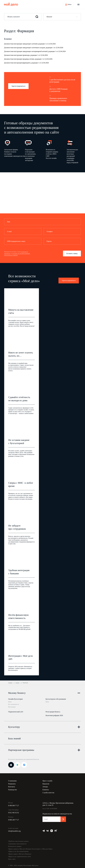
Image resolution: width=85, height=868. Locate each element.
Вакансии (46, 783)
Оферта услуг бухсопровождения (18, 851)
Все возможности (14, 704)
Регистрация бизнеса (53, 711)
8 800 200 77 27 (14, 819)
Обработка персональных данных (18, 840)
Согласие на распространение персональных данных (17, 254)
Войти (69, 4)
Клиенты (46, 789)
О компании (12, 780)
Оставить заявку (72, 253)
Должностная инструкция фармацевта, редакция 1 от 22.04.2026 (26, 63)
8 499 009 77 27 (14, 805)
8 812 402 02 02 (14, 812)
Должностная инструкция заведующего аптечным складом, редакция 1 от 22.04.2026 (34, 48)
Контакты (12, 786)
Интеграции (12, 707)
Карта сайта (12, 858)
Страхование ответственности (17, 843)
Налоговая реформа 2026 (54, 715)
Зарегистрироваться (18, 86)
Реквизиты (12, 783)
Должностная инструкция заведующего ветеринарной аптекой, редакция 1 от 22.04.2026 (35, 51)
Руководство (13, 789)
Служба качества (48, 792)
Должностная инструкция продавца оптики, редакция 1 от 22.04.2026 (28, 59)
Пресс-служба (47, 780)
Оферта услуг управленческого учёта (20, 856)
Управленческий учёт (16, 711)
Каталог (49, 17)
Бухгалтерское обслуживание (56, 699)
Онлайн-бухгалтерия (15, 699)
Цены (10, 702)
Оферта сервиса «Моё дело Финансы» (20, 853)
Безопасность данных (15, 846)
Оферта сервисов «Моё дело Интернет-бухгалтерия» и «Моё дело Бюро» (30, 848)
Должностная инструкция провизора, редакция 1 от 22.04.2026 (26, 55)
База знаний (14, 738)
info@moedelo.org (14, 830)
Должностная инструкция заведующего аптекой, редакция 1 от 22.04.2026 (30, 44)
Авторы (45, 786)
